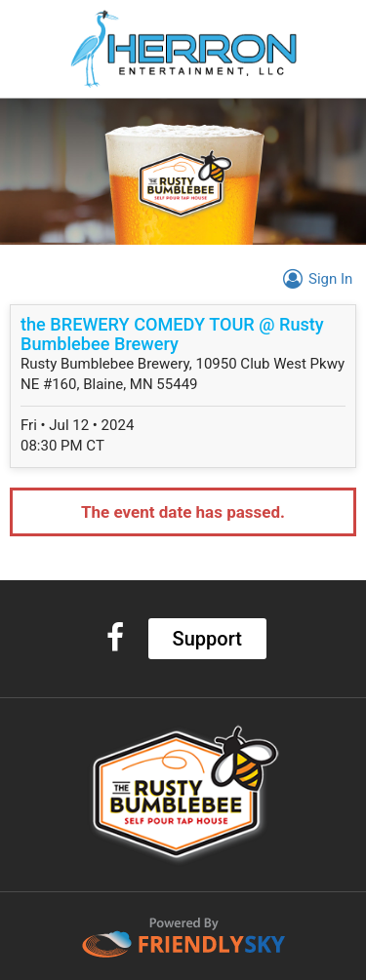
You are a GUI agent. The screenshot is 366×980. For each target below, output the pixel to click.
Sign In (315, 279)
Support (207, 639)
